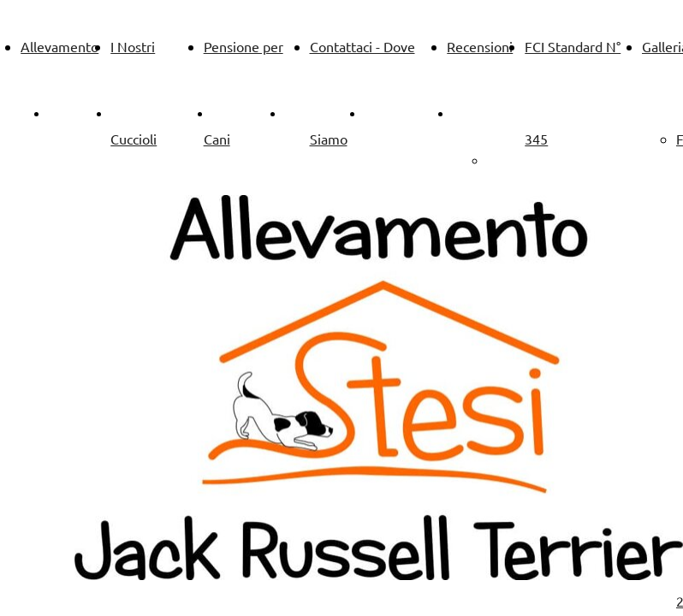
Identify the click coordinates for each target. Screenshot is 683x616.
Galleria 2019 (527, 160)
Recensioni (480, 46)
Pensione (312, 113)
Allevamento (59, 46)
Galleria (475, 113)
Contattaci (395, 113)
